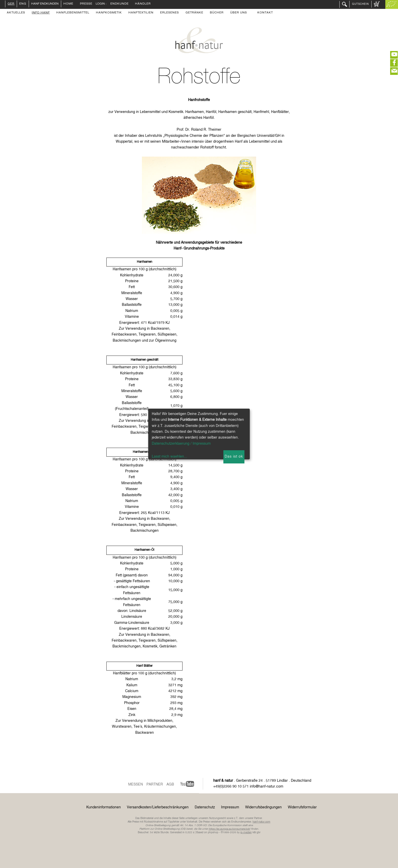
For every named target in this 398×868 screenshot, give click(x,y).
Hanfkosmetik (109, 13)
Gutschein (360, 4)
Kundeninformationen (104, 807)
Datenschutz (205, 807)
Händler (143, 4)
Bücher (217, 13)
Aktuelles (16, 13)
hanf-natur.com (261, 822)
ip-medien (246, 832)
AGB (170, 784)
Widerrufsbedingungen (263, 807)
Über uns (239, 13)
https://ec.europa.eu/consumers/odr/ (229, 829)
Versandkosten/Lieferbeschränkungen (158, 807)
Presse (86, 4)
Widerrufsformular (302, 807)
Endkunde (120, 4)
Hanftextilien (141, 13)
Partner (155, 784)
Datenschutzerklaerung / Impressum (181, 444)
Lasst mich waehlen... (169, 457)
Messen (136, 784)
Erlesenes (170, 13)
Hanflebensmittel (73, 13)
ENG (23, 4)
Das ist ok (234, 457)
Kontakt (265, 13)
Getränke (194, 13)
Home (68, 4)
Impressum (230, 807)
